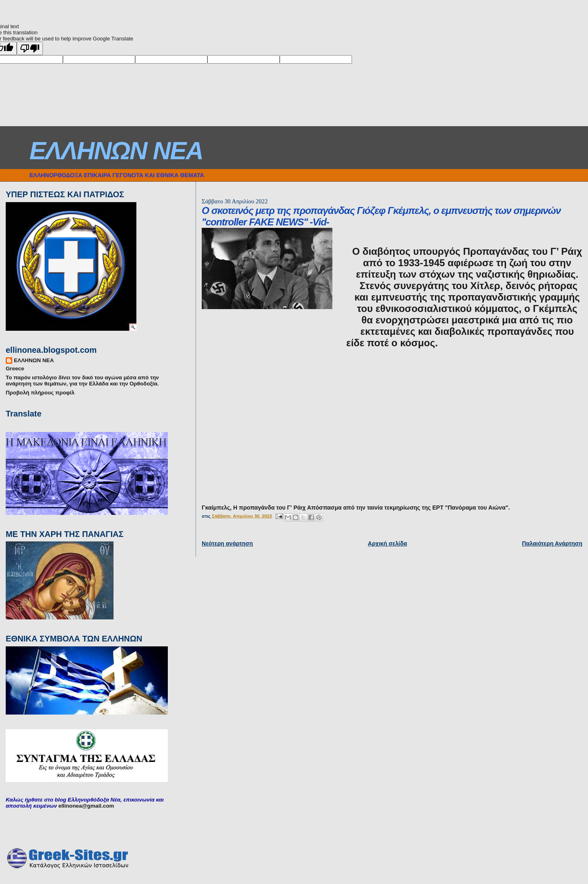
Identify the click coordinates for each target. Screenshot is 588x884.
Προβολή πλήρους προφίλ (40, 393)
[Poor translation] (30, 48)
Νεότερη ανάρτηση (227, 543)
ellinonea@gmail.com (86, 806)
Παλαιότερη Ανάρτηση (552, 543)
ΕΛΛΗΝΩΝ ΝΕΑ (116, 151)
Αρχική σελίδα (388, 543)
